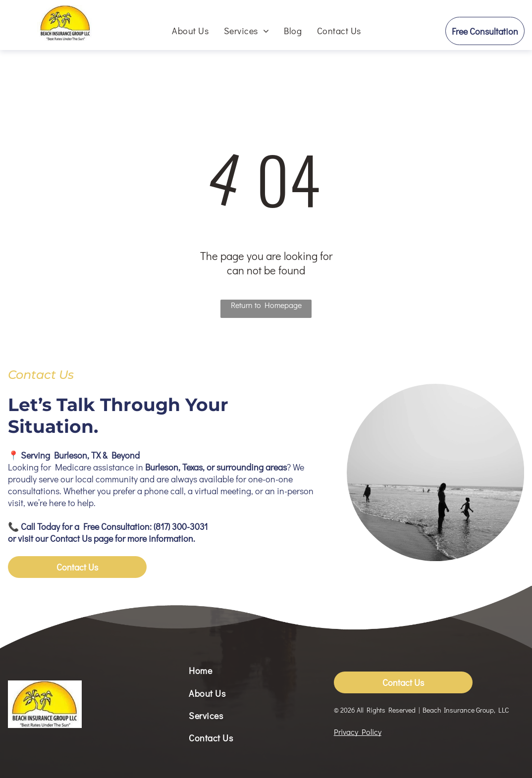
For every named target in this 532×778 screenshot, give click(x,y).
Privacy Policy (358, 732)
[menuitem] (190, 30)
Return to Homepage (266, 305)
